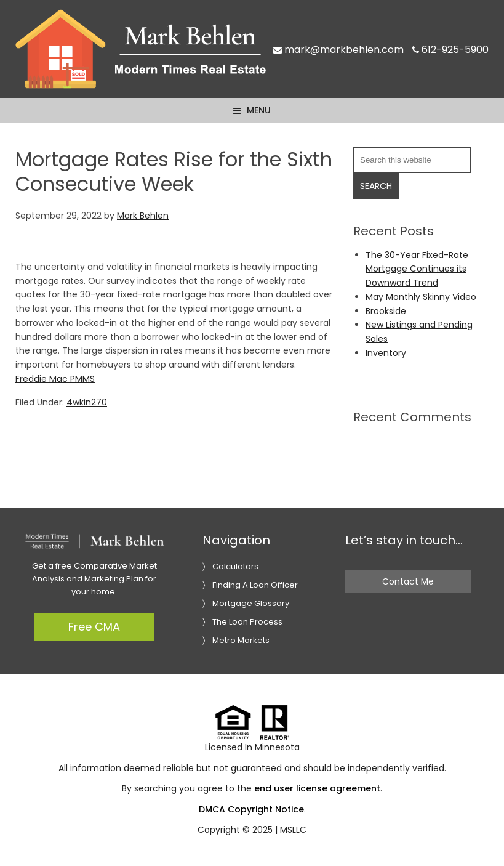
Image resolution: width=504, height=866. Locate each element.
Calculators (235, 566)
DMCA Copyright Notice (251, 809)
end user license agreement (317, 788)
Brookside (386, 311)
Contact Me (408, 581)
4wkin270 (87, 402)
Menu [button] (259, 110)
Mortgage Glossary (251, 603)
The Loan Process (247, 622)
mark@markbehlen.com (338, 50)
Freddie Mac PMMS (55, 379)
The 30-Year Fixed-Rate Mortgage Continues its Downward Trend (417, 269)
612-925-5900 (450, 50)
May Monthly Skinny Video (421, 297)
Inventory (386, 353)
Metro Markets (241, 640)
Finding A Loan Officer (255, 585)
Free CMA (94, 627)
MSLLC (293, 830)
